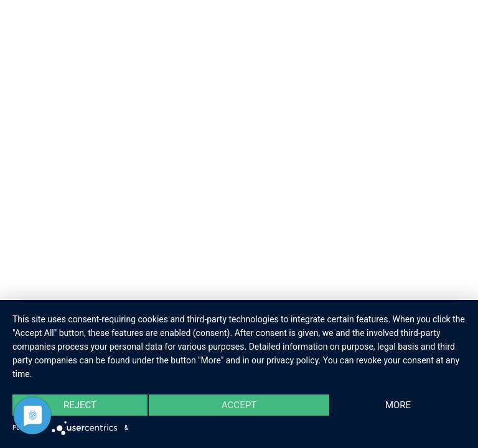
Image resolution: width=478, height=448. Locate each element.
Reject (80, 405)
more (398, 405)
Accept (239, 405)
